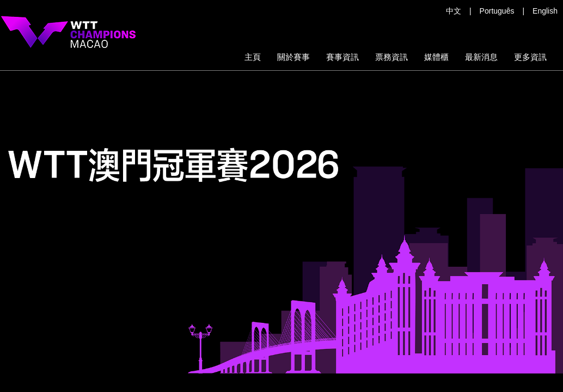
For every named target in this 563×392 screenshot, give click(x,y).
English (545, 11)
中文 (454, 11)
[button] (391, 57)
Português (497, 11)
